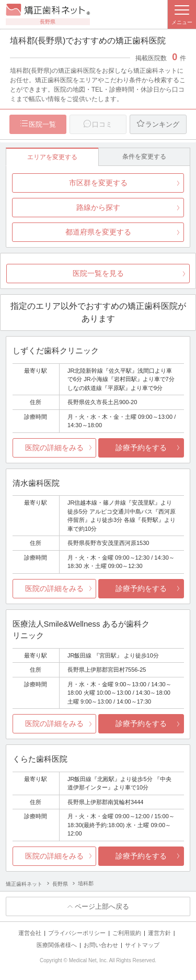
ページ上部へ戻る (102, 906)
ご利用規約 (127, 933)
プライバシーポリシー (77, 933)
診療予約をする (141, 448)
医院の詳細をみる (54, 448)
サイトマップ (142, 945)
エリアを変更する (52, 157)
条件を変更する (144, 157)
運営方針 (159, 933)
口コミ (102, 124)
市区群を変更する (98, 183)
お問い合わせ (101, 945)
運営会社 (30, 933)
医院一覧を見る (98, 273)
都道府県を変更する (98, 232)
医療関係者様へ (57, 945)
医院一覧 (42, 124)
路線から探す (98, 207)
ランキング (162, 124)
